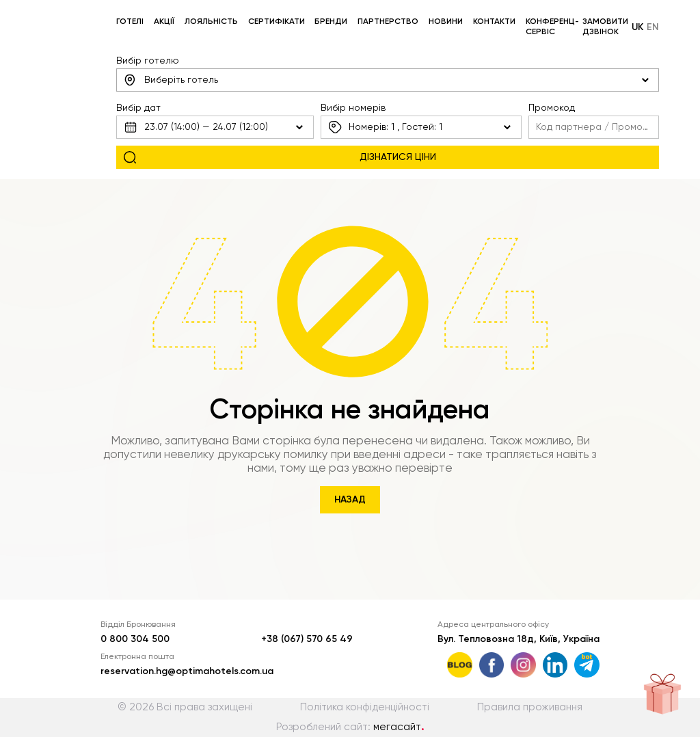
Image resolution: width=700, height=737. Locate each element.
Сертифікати (277, 22)
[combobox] (388, 80)
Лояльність (211, 22)
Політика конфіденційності (365, 707)
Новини (446, 22)
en (653, 27)
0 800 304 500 (135, 639)
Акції (164, 22)
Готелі (130, 22)
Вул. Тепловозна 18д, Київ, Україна (519, 639)
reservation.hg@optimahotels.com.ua (187, 671)
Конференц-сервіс (552, 27)
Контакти (494, 22)
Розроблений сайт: (350, 727)
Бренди (331, 22)
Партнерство (388, 22)
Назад (350, 500)
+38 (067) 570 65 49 (307, 639)
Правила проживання (530, 707)
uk (637, 27)
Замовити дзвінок (605, 27)
